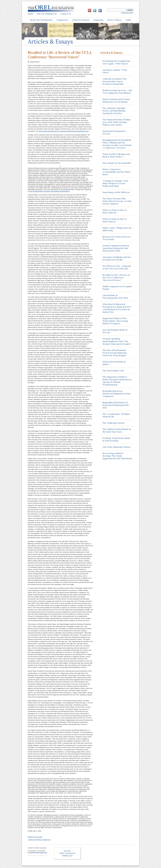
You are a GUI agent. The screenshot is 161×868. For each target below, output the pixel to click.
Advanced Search (127, 13)
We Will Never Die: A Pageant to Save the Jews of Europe (117, 267)
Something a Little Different (116, 192)
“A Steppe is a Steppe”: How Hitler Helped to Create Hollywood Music (115, 183)
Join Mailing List (47, 14)
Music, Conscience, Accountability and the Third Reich (116, 172)
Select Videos (114, 20)
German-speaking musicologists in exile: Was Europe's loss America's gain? (117, 341)
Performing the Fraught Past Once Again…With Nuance (116, 62)
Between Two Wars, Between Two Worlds (117, 238)
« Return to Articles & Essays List (39, 840)
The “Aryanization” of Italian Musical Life (116, 415)
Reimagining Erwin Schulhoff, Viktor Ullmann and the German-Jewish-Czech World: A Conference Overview (117, 144)
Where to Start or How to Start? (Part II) (115, 211)
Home (31, 14)
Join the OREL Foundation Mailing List (67, 853)
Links (128, 20)
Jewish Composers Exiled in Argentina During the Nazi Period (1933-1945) (116, 248)
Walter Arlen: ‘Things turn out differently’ (117, 229)
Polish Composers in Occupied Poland (117, 288)
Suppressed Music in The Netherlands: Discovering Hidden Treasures (115, 321)
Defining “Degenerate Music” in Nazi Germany (117, 439)
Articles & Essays (81, 20)
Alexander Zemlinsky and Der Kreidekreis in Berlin (117, 258)
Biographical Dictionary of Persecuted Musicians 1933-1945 (116, 405)
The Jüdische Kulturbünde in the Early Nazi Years (117, 431)
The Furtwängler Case (113, 371)
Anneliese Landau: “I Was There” (115, 71)
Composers (62, 20)
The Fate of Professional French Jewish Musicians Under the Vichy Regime (115, 353)
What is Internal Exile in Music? (114, 363)
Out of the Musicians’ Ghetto (116, 447)
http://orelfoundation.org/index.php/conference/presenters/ (49, 191)
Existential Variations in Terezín (114, 132)
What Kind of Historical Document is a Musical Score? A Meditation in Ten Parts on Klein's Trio (117, 308)
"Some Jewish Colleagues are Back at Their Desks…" (116, 155)
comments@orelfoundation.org (37, 852)
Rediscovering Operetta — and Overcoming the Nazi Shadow (117, 92)
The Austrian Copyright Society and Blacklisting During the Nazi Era (114, 111)
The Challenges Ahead (113, 423)
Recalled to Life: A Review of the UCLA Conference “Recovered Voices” (116, 278)
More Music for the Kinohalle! (117, 163)
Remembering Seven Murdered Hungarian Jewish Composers (116, 394)
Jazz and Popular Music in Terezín (115, 331)
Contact (65, 14)
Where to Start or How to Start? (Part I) (115, 220)
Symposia (98, 20)
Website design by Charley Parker (38, 856)
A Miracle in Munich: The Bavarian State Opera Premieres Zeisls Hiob (115, 81)
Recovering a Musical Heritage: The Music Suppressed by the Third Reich (117, 456)
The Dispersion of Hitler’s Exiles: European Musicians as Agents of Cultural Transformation (117, 381)
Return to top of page (35, 837)
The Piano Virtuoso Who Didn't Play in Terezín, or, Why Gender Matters (117, 201)
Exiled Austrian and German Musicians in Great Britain (116, 101)
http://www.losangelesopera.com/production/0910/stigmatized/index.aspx (64, 131)
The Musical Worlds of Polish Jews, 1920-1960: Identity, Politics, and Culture (116, 122)
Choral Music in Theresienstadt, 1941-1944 (115, 297)
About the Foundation (41, 20)
